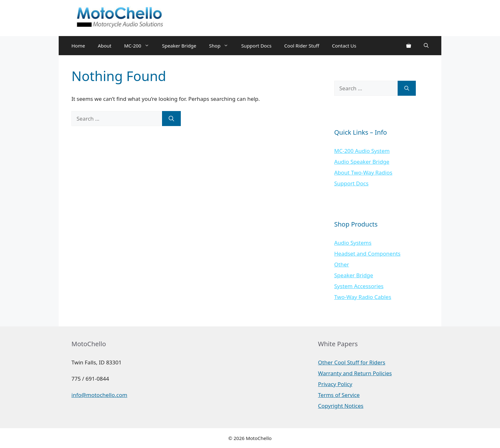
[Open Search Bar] (426, 46)
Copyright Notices (341, 406)
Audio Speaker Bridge (362, 162)
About (105, 46)
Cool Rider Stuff (302, 46)
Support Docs (256, 46)
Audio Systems (353, 243)
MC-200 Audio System (362, 151)
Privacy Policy (335, 384)
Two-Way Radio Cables (363, 297)
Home (78, 46)
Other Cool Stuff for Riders (352, 362)
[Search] (171, 119)
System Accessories (359, 286)
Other (342, 264)
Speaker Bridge (179, 46)
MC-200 (140, 46)
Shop (222, 46)
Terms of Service (339, 395)
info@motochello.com (99, 395)
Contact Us (344, 46)
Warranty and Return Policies (355, 373)
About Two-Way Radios (363, 172)
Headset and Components (367, 254)
